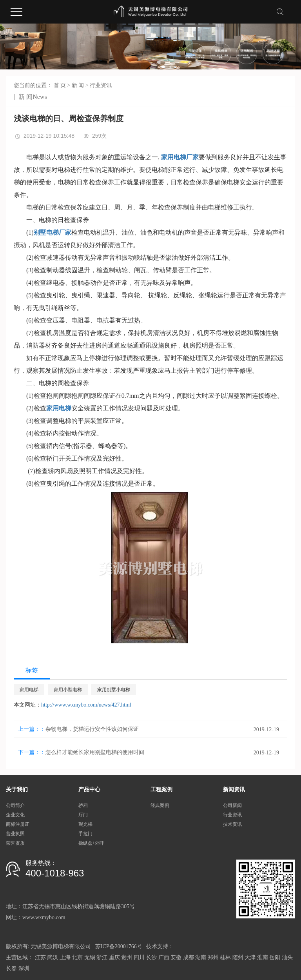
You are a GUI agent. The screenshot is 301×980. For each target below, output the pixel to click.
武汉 (53, 957)
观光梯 (85, 824)
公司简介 (15, 805)
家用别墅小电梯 (114, 690)
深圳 (24, 968)
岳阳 (275, 957)
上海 (65, 957)
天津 (250, 957)
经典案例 (160, 805)
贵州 (127, 957)
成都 (189, 957)
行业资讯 (101, 85)
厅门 (83, 815)
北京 (77, 957)
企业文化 (15, 815)
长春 (11, 968)
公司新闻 (232, 805)
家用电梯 (29, 690)
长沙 (151, 957)
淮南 (263, 957)
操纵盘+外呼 (92, 843)
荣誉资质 (15, 843)
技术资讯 (232, 824)
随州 (238, 957)
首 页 (60, 85)
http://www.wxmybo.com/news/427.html (86, 705)
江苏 (40, 957)
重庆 (114, 957)
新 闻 (78, 85)
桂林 (225, 957)
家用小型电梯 (68, 690)
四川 (139, 957)
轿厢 (83, 805)
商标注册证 (18, 824)
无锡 (90, 957)
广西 (164, 957)
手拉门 (85, 834)
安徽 (176, 957)
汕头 (287, 957)
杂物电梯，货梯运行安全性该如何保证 (92, 729)
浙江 (102, 957)
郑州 (213, 957)
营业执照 (15, 834)
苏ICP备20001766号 (119, 946)
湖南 (201, 957)
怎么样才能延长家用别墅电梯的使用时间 (95, 752)
